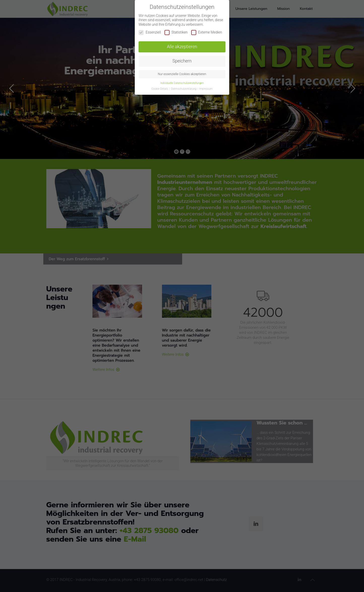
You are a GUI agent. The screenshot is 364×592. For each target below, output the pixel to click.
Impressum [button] (206, 89)
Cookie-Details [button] (160, 89)
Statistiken (176, 32)
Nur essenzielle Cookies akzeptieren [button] (182, 74)
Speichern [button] (182, 61)
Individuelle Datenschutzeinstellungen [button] (182, 83)
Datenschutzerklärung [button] (184, 89)
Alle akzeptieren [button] (182, 47)
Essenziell (150, 32)
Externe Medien (207, 32)
